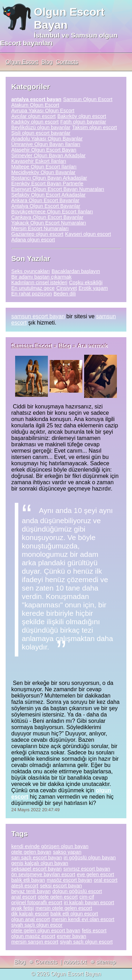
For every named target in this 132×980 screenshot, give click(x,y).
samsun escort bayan (38, 316)
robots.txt (75, 962)
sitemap (106, 962)
